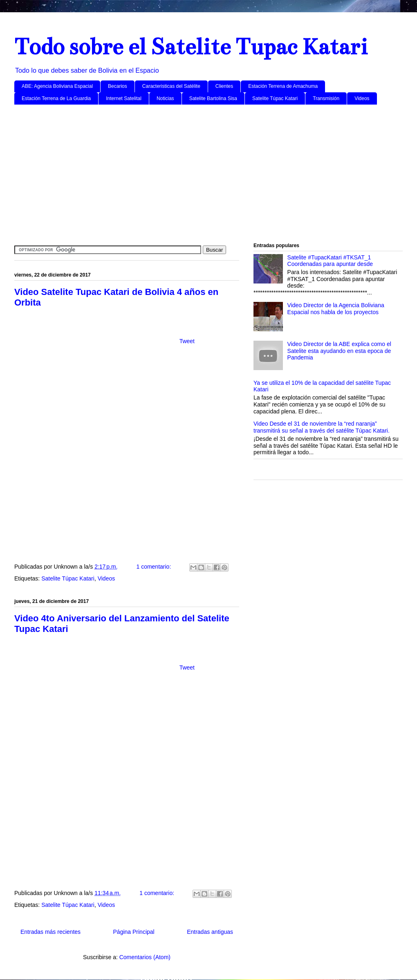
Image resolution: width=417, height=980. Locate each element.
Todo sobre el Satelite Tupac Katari (191, 47)
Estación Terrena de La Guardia (56, 98)
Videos (362, 98)
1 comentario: (154, 567)
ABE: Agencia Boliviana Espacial (57, 86)
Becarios (118, 86)
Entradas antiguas (210, 932)
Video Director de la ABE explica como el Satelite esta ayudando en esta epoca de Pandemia (339, 351)
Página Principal (134, 932)
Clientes (224, 86)
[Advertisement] (208, 174)
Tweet (187, 341)
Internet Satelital (124, 98)
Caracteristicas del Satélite (171, 86)
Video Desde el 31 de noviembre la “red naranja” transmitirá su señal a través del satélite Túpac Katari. (322, 427)
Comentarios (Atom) (145, 957)
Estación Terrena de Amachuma (283, 86)
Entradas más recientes (50, 932)
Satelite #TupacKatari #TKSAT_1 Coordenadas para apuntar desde (330, 261)
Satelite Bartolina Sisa (213, 98)
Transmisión (326, 98)
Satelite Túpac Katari (275, 98)
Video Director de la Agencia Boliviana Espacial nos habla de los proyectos (336, 309)
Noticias (165, 98)
